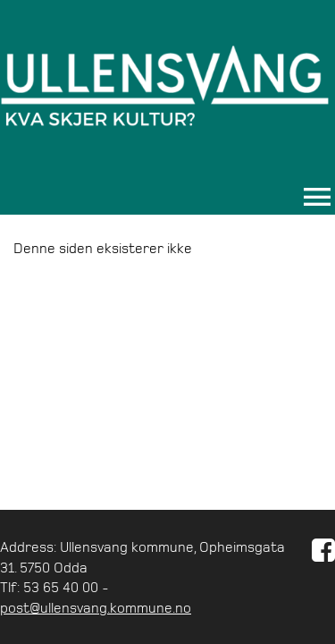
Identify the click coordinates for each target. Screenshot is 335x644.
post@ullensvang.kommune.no (96, 607)
